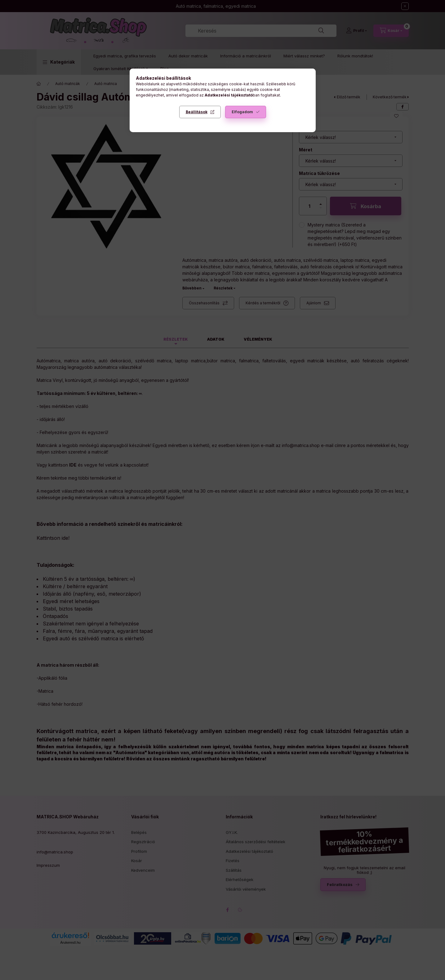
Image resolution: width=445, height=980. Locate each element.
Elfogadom (242, 112)
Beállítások (197, 112)
